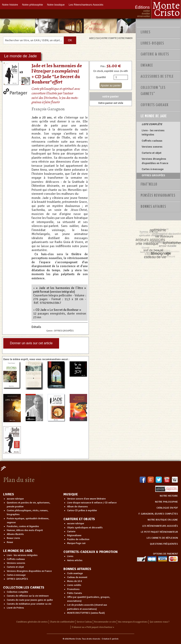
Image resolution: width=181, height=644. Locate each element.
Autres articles (75, 560)
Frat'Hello (149, 185)
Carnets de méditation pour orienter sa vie (29, 604)
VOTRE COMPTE (109, 38)
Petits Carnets (75, 593)
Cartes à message (153, 169)
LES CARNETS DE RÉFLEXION (162, 538)
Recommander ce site (105, 622)
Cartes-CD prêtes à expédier (82, 511)
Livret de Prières (15, 608)
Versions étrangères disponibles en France (155, 161)
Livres (146, 32)
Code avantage (75, 573)
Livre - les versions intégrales (153, 133)
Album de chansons (77, 507)
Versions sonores (152, 147)
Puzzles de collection (78, 539)
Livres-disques (152, 43)
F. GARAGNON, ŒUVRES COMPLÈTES (158, 514)
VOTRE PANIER (125, 38)
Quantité (101, 77)
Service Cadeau (84, 622)
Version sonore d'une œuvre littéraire (86, 499)
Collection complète (17, 592)
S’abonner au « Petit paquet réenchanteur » (93, 627)
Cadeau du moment (77, 577)
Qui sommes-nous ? (160, 622)
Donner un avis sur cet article (31, 343)
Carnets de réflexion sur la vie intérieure (28, 596)
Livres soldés (74, 585)
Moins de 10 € (75, 581)
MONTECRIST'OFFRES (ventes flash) (86, 613)
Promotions (73, 589)
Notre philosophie (32, 5)
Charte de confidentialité (62, 622)
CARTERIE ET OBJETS (79, 519)
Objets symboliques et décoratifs (85, 528)
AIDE (92, 38)
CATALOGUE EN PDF (167, 508)
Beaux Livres (13, 538)
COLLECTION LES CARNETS (24, 588)
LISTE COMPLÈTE (152, 124)
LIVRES (9, 494)
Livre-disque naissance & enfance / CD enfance (92, 503)
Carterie (71, 532)
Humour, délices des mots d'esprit (25, 530)
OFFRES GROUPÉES (153, 175)
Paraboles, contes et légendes (23, 526)
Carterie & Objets (155, 54)
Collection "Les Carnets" (153, 91)
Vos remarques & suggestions (133, 622)
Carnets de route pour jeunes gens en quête (30, 600)
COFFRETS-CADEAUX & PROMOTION (90, 552)
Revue (10, 542)
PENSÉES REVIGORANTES (158, 196)
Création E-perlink (110, 639)
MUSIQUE (71, 494)
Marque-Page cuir (76, 543)
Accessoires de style (157, 77)
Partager (18, 92)
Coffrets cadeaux (152, 141)
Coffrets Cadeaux (155, 105)
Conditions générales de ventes (32, 622)
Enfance (147, 66)
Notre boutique (56, 5)
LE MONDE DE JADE (18, 551)
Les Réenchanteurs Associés (86, 5)
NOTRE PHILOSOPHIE (166, 502)
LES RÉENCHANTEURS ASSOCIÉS (160, 526)
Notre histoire (10, 5)
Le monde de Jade (154, 116)
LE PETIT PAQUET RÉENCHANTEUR (159, 532)
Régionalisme (74, 535)
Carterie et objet (152, 153)
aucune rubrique (15, 499)
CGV (98, 38)
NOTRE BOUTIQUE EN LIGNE (163, 520)
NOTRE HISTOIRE (169, 496)
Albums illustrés (15, 534)
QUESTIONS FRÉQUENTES (164, 544)
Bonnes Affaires (153, 207)
